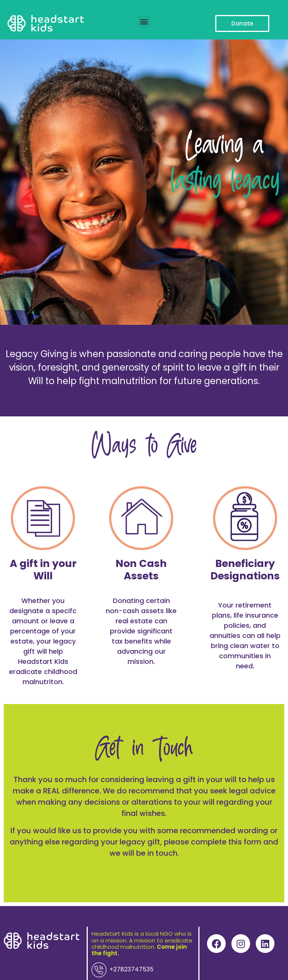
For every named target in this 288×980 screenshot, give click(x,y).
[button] (144, 21)
